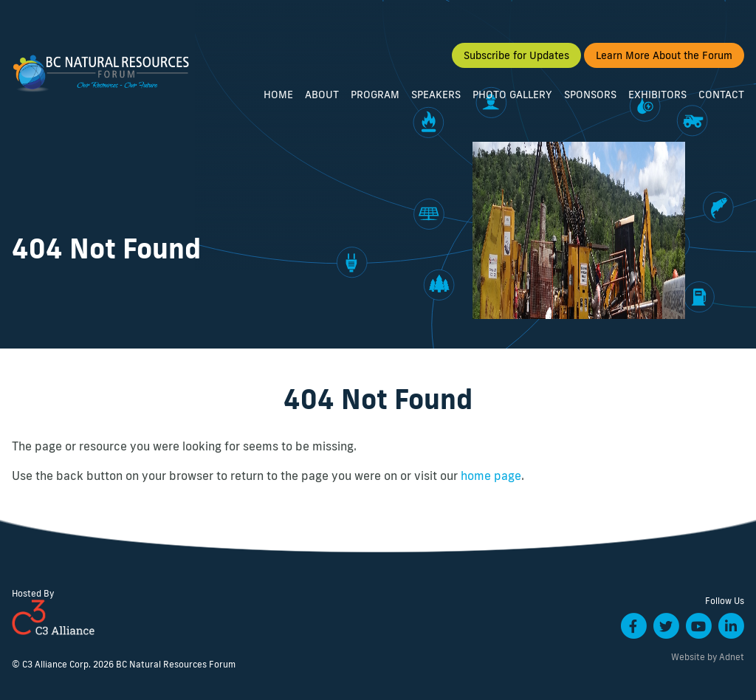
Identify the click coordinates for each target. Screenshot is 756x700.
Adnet (732, 657)
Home (278, 95)
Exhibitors (657, 95)
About (322, 95)
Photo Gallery (512, 95)
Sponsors (590, 95)
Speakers (436, 95)
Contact (721, 95)
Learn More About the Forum (664, 55)
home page (491, 476)
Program (375, 95)
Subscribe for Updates (516, 55)
